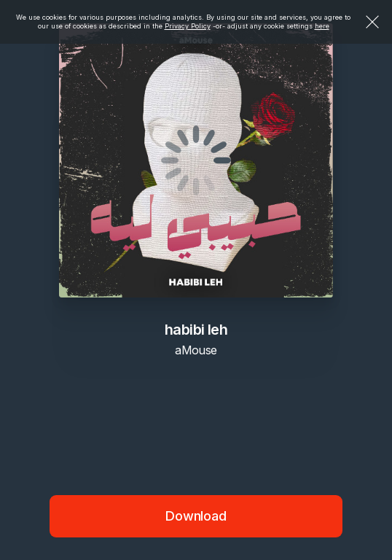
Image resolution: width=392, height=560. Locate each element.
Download (196, 516)
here (322, 26)
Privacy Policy (188, 26)
